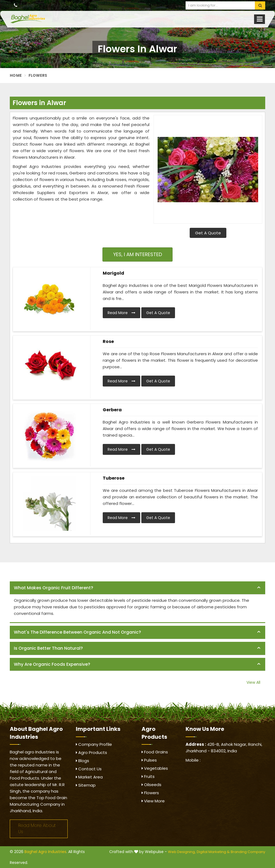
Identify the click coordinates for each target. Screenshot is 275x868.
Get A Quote (208, 233)
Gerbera (112, 410)
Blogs (82, 761)
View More (153, 801)
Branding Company (248, 852)
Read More (121, 313)
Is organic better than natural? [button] (48, 648)
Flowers (150, 793)
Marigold (113, 273)
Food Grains (155, 752)
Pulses (149, 760)
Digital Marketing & (213, 852)
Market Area (89, 777)
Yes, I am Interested (138, 254)
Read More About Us (37, 829)
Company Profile (94, 744)
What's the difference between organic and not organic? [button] (77, 632)
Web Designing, (182, 852)
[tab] (137, 588)
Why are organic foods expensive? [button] (52, 664)
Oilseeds (151, 785)
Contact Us (89, 769)
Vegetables (155, 768)
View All (253, 682)
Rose (108, 341)
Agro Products (91, 752)
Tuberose (114, 478)
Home (16, 75)
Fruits (148, 776)
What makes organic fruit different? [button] (54, 588)
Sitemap (86, 785)
